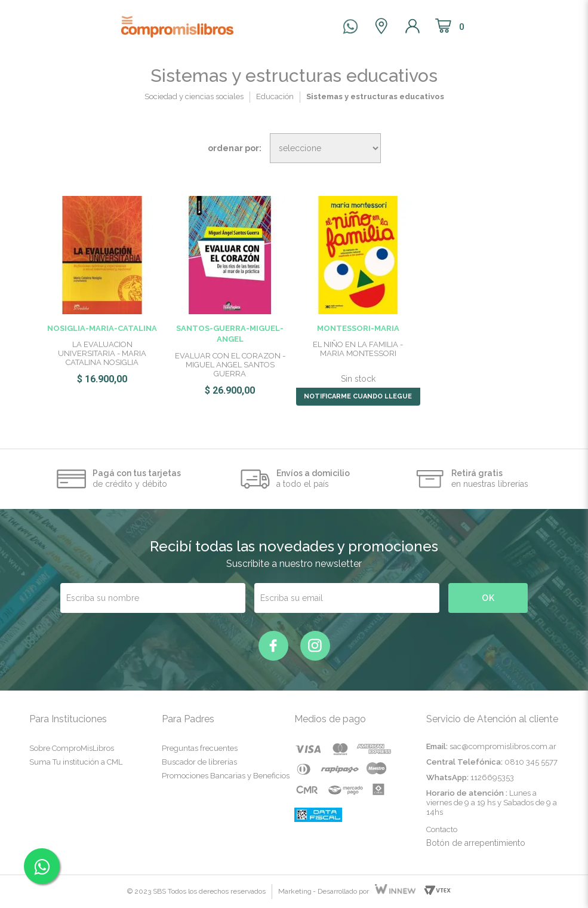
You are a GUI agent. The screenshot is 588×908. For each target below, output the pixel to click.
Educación (275, 96)
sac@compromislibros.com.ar (503, 746)
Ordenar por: (235, 148)
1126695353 (492, 777)
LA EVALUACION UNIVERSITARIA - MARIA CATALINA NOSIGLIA (102, 353)
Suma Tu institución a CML (76, 762)
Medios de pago (330, 719)
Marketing (295, 891)
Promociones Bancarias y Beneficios (226, 776)
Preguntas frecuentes (200, 748)
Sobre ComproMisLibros (72, 748)
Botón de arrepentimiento (476, 843)
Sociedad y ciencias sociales (194, 96)
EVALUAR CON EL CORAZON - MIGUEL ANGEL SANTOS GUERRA (230, 365)
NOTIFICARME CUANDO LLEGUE (358, 396)
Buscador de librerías (199, 762)
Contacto (442, 829)
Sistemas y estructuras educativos (375, 96)
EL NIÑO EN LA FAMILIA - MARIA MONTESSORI (358, 349)
